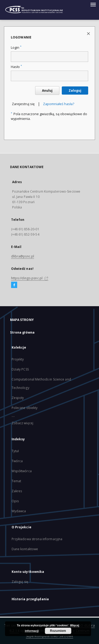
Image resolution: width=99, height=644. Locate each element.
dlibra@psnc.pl (23, 256)
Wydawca (19, 511)
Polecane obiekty (25, 408)
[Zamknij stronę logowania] (89, 33)
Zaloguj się (20, 582)
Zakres (17, 491)
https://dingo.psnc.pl (30, 278)
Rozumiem (58, 631)
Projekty (18, 359)
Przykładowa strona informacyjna (37, 539)
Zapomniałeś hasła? (59, 104)
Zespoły (18, 398)
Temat (16, 481)
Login (16, 48)
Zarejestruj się (23, 104)
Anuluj (47, 91)
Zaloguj (75, 91)
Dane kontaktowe (25, 549)
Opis (15, 501)
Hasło (16, 67)
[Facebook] (14, 285)
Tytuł (15, 451)
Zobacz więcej (23, 423)
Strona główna (22, 332)
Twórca (17, 461)
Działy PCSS (20, 369)
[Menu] (93, 4)
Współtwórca (22, 471)
